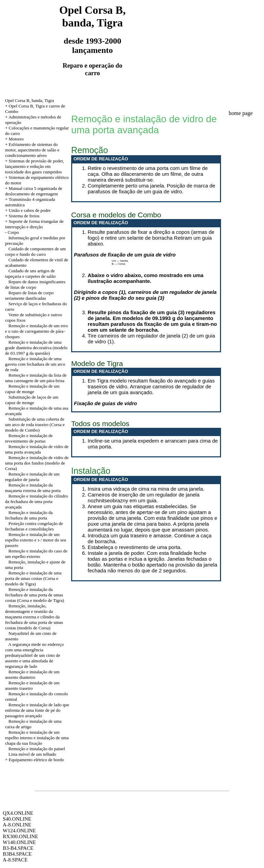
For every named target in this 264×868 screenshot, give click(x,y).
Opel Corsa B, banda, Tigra (30, 100)
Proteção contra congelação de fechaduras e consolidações (34, 526)
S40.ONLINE (17, 819)
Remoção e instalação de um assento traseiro (32, 686)
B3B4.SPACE (17, 854)
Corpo (13, 232)
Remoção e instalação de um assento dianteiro (32, 675)
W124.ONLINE (19, 831)
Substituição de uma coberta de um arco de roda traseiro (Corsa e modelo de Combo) (35, 425)
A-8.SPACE (15, 860)
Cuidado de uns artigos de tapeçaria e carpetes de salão (30, 273)
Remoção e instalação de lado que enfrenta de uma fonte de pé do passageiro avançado (37, 710)
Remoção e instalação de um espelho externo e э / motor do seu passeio (36, 540)
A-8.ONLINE (17, 825)
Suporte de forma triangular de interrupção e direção (34, 224)
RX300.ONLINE (20, 836)
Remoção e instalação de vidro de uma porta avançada (37, 449)
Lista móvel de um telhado (32, 754)
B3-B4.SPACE (18, 848)
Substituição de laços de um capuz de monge (32, 400)
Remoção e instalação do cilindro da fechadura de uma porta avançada (37, 501)
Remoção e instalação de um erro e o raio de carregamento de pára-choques (37, 331)
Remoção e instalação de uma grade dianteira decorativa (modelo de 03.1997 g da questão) (36, 348)
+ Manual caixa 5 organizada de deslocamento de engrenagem (34, 191)
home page (241, 113)
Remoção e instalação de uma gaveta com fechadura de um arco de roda (35, 364)
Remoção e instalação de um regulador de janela (32, 477)
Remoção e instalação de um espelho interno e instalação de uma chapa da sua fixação (37, 738)
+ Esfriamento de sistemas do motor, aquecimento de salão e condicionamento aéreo (32, 150)
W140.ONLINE (19, 842)
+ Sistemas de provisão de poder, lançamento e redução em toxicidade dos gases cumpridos (35, 166)
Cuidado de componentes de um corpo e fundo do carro (36, 252)
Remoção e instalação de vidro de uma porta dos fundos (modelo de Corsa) (37, 463)
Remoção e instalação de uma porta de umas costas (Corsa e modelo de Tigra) (33, 578)
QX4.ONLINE (18, 813)
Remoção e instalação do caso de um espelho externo (36, 554)
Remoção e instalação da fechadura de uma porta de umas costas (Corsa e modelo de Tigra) (35, 595)
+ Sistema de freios (22, 216)
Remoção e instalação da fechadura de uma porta (29, 515)
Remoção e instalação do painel (37, 749)
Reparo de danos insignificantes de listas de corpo (35, 284)
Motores (16, 139)
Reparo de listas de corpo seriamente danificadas (29, 295)
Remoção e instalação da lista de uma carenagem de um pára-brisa (36, 378)
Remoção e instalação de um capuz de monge (32, 389)
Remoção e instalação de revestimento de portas (29, 438)
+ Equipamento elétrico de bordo (35, 760)
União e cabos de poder (30, 210)
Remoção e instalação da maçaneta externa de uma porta (33, 488)
